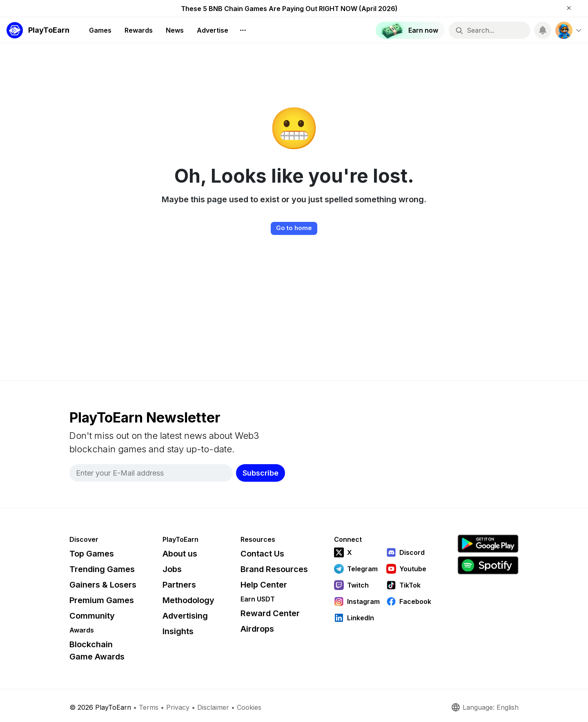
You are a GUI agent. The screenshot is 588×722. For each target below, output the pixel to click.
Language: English (485, 707)
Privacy (178, 707)
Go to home (294, 228)
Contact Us (262, 554)
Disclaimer (213, 707)
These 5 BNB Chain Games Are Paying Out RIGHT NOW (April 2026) (289, 9)
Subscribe (261, 473)
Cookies (249, 707)
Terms (149, 707)
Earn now (407, 30)
